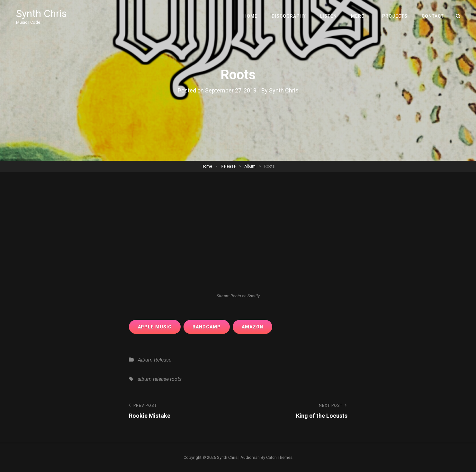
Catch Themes (279, 457)
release (161, 379)
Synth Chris (41, 13)
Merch (359, 16)
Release (228, 166)
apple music (155, 327)
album (145, 379)
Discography (289, 16)
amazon (252, 327)
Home (250, 16)
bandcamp (207, 327)
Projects (395, 16)
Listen (328, 16)
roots (176, 379)
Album (250, 166)
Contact (433, 16)
